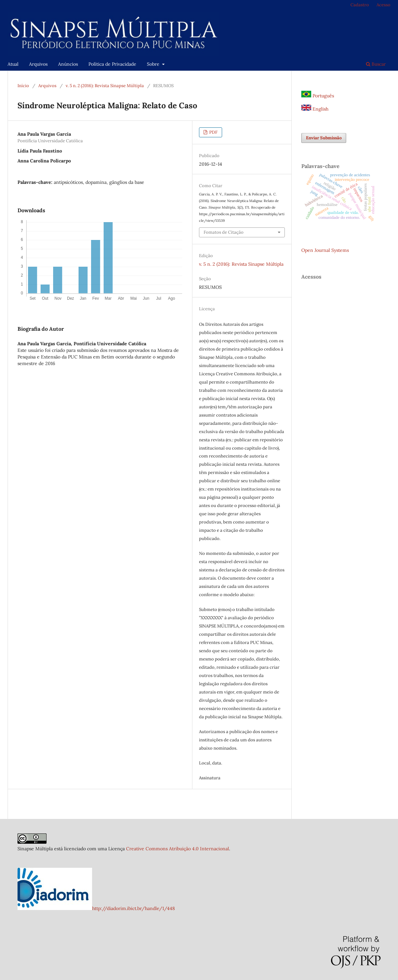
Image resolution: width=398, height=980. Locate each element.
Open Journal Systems (325, 250)
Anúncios (68, 64)
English (315, 109)
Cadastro (360, 5)
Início (23, 86)
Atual (13, 64)
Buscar (376, 64)
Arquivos (38, 64)
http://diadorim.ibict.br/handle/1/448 (133, 908)
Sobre (154, 64)
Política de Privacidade (112, 64)
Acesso (383, 5)
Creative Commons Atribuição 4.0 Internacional (178, 849)
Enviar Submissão (324, 138)
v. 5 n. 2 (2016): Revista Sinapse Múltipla (105, 86)
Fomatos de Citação (224, 232)
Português (318, 96)
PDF (213, 132)
